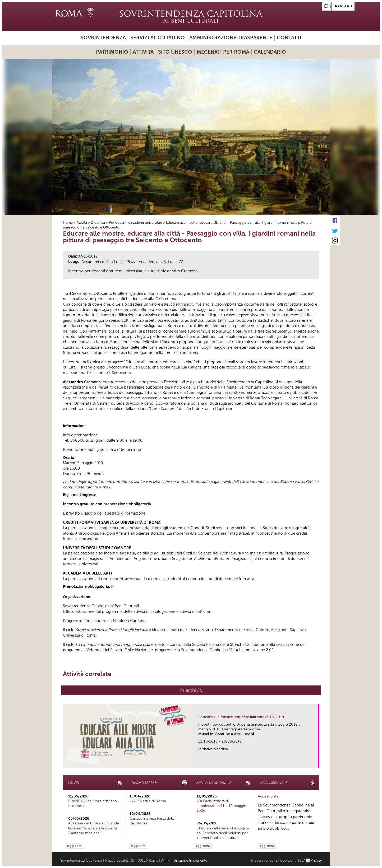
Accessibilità (268, 796)
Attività (143, 52)
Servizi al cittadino (158, 38)
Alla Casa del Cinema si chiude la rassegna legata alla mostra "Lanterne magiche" (94, 828)
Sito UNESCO (175, 52)
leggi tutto (74, 846)
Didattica (98, 223)
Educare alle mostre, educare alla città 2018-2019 (241, 717)
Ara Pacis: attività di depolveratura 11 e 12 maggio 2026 (221, 806)
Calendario (270, 52)
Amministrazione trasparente (231, 38)
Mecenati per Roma (223, 52)
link (316, 762)
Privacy (316, 860)
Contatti (289, 38)
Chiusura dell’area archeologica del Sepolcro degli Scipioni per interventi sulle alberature (223, 833)
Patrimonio (112, 52)
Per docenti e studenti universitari (136, 223)
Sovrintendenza (103, 38)
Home (68, 223)
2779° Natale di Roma (148, 801)
